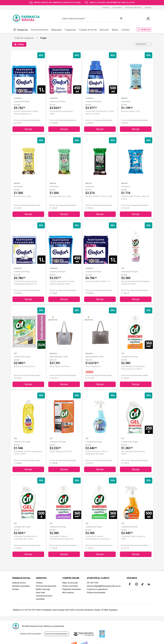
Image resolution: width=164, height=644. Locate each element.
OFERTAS (146, 30)
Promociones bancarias (46, 586)
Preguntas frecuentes (72, 589)
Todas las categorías (24, 38)
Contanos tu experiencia (97, 589)
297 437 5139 (93, 582)
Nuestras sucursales (21, 586)
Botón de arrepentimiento (57, 634)
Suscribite (40, 599)
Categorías (22, 30)
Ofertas (39, 582)
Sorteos (106, 7)
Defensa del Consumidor (31, 634)
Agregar (28, 129)
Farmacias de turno (133, 7)
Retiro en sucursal (70, 582)
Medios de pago (43, 589)
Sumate (148, 7)
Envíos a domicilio (70, 586)
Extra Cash (40, 592)
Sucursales (117, 7)
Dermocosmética (40, 30)
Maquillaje (57, 30)
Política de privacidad (96, 592)
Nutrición (104, 30)
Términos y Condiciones (54, 626)
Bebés (115, 30)
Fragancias (70, 30)
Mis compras (68, 592)
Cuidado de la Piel (88, 30)
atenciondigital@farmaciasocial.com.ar (104, 586)
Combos (126, 30)
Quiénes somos (19, 582)
